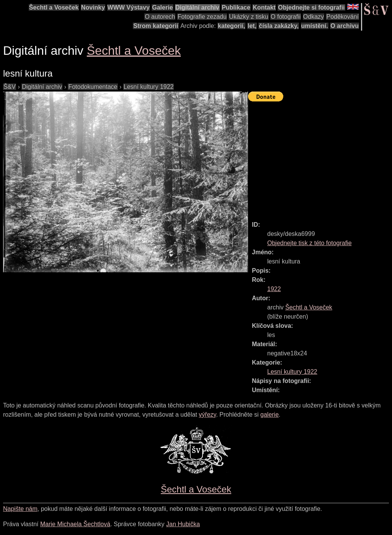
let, (252, 26)
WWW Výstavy (129, 7)
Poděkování (342, 17)
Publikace (236, 7)
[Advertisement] (320, 158)
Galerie (162, 7)
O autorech (160, 17)
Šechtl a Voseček (54, 7)
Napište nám (20, 509)
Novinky (93, 7)
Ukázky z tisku (248, 17)
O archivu (345, 26)
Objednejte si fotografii (311, 7)
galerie (269, 415)
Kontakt (264, 7)
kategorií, (231, 26)
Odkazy (314, 17)
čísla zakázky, (279, 26)
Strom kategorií (156, 26)
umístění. (315, 26)
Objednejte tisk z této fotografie (310, 243)
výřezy (207, 415)
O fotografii (286, 17)
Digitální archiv (197, 7)
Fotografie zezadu (202, 17)
